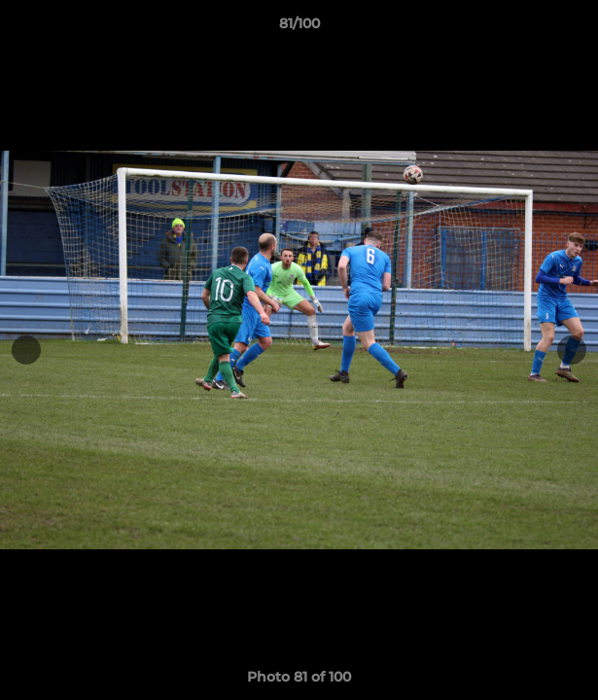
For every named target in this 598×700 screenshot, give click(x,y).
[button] (575, 28)
